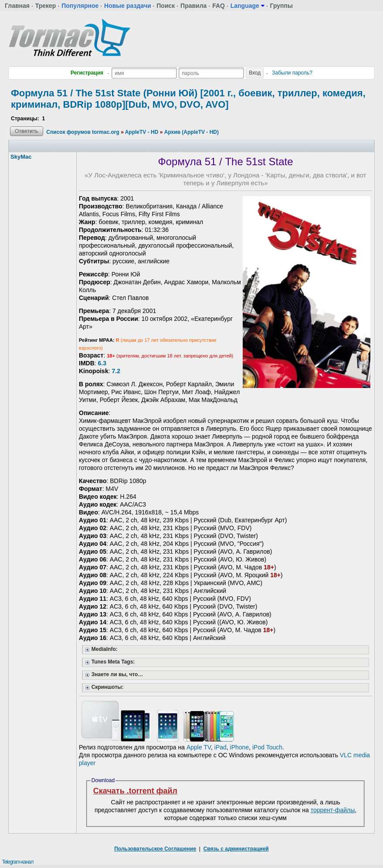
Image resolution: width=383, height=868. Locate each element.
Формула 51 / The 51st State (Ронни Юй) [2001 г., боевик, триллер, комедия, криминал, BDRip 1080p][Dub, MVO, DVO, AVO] (188, 99)
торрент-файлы (333, 810)
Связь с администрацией (236, 849)
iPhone (240, 747)
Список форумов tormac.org (83, 132)
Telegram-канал (17, 862)
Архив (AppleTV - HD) (191, 132)
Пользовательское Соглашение (155, 849)
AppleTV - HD (142, 132)
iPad (220, 747)
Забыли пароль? (292, 73)
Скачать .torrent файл (135, 791)
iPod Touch (267, 747)
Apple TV (199, 747)
